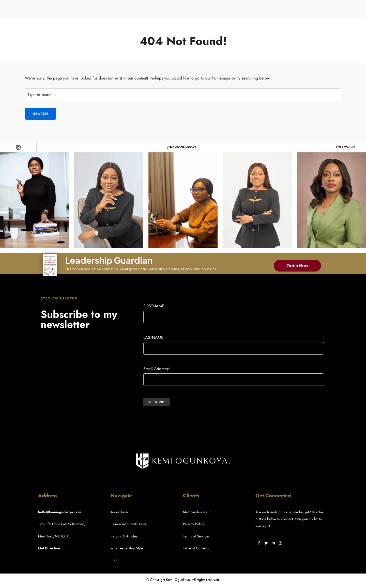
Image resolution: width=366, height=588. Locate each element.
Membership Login (197, 512)
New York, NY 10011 (54, 536)
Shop (115, 560)
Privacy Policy (194, 524)
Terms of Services (196, 536)
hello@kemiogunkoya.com (60, 512)
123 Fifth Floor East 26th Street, (62, 524)
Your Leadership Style (127, 548)
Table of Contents (196, 548)
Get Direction (49, 548)
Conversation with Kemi (128, 524)
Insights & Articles (124, 536)
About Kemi (119, 512)
